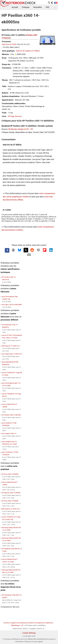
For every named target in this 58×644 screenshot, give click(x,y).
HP (22, 625)
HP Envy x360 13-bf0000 (10, 474)
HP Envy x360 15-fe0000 (10, 501)
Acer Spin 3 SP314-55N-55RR (12, 305)
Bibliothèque (15, 625)
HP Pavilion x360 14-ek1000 (11, 415)
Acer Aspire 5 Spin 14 (9, 433)
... (55, 7)
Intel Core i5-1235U (9, 44)
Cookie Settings (29, 633)
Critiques (26, 7)
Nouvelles (38, 7)
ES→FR (30, 129)
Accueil (15, 7)
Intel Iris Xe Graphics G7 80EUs (28, 51)
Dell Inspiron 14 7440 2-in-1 (11, 346)
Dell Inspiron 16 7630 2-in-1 (11, 509)
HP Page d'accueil (15, 116)
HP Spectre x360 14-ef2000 (11, 493)
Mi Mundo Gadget (16, 129)
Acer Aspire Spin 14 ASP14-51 (12, 354)
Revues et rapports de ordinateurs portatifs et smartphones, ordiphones (28, 623)
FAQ (48, 7)
